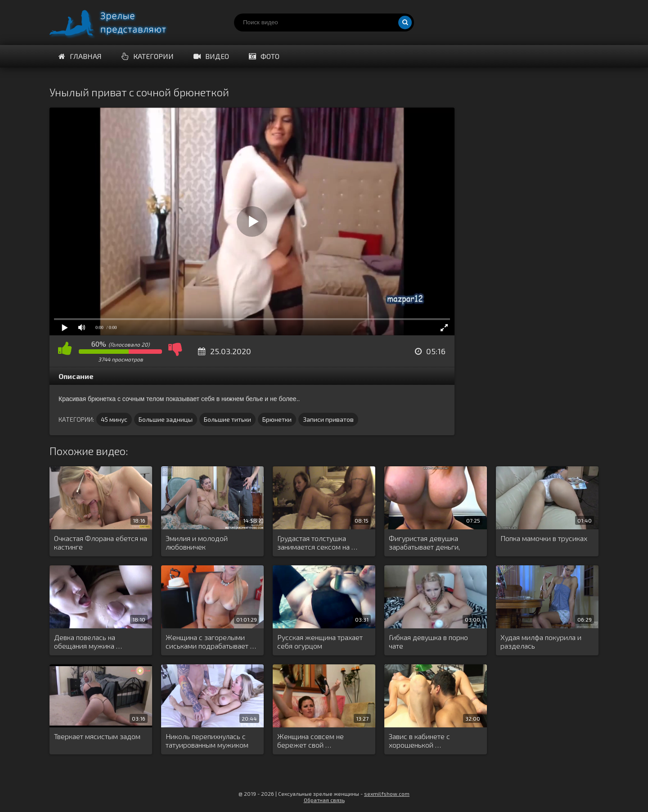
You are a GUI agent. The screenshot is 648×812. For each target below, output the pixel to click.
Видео (211, 56)
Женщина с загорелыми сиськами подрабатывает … (211, 641)
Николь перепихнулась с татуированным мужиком (207, 740)
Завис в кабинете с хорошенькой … (419, 740)
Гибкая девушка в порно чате (428, 641)
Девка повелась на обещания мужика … (88, 641)
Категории (148, 56)
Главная (80, 56)
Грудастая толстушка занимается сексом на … (317, 542)
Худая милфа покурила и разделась (541, 641)
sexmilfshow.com (387, 794)
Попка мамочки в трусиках (544, 538)
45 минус (114, 419)
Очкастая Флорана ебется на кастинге (101, 542)
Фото (264, 56)
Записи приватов (328, 419)
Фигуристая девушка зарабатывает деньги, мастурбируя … (424, 543)
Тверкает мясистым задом (97, 736)
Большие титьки (227, 419)
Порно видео (117, 23)
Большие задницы (166, 419)
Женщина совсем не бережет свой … (310, 740)
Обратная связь (324, 800)
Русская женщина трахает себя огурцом (320, 641)
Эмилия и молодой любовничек (197, 542)
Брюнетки (277, 419)
